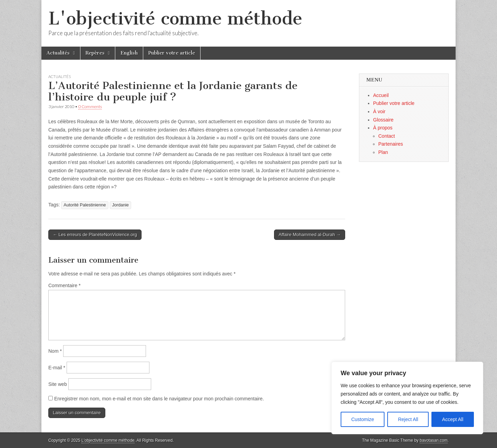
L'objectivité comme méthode (175, 18)
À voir (379, 111)
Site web (58, 384)
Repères (95, 53)
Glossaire (383, 120)
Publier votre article (172, 53)
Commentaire (64, 285)
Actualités (58, 53)
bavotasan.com (434, 440)
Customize (363, 419)
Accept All (453, 419)
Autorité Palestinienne (85, 205)
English (129, 53)
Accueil (381, 95)
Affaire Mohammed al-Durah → (310, 235)
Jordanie (120, 205)
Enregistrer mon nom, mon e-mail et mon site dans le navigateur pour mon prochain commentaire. (159, 399)
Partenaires (391, 144)
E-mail (57, 368)
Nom (55, 351)
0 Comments (90, 106)
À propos (383, 128)
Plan (383, 152)
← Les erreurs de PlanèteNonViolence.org (95, 235)
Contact (387, 136)
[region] (407, 398)
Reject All (408, 419)
